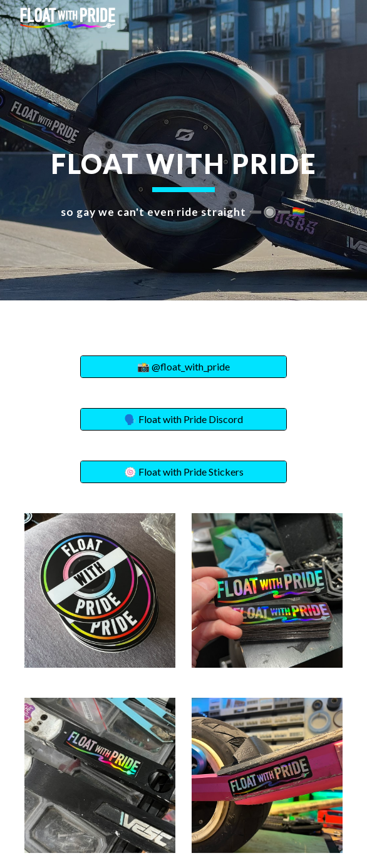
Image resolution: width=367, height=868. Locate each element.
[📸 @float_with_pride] (183, 367)
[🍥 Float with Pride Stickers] (183, 472)
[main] (183, 150)
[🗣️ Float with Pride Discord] (183, 419)
